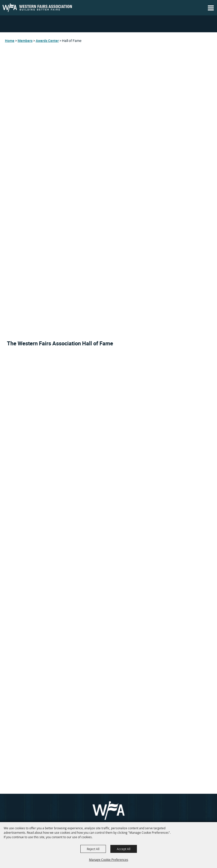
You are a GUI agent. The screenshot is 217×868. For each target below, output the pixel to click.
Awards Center (47, 41)
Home (10, 41)
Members (25, 41)
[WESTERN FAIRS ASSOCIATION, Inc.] (37, 8)
